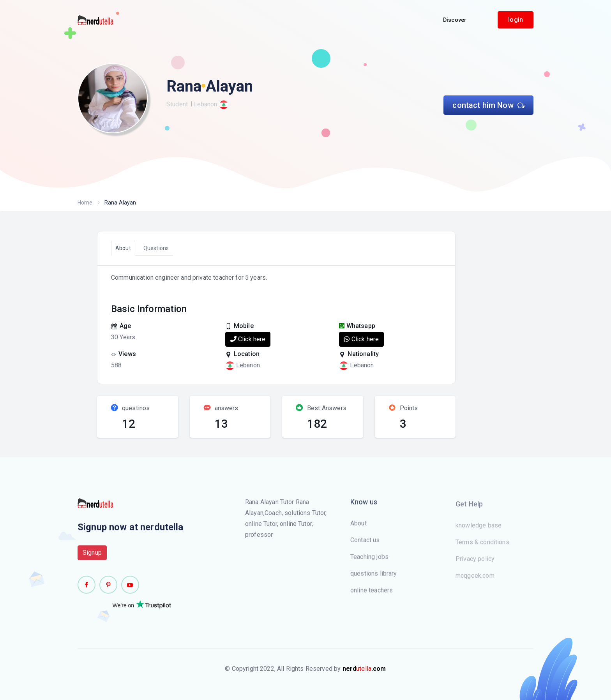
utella (364, 669)
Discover (455, 20)
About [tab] (123, 248)
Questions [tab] (156, 248)
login (516, 20)
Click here (248, 339)
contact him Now (488, 105)
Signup (92, 557)
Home (85, 203)
